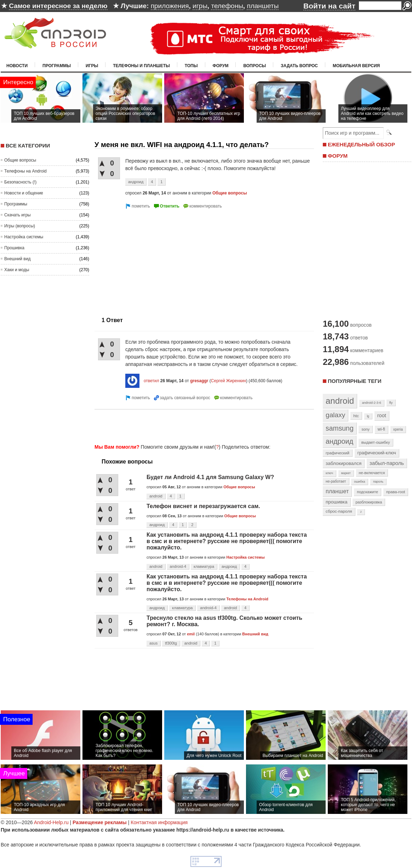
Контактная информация (159, 822)
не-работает (336, 481)
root (382, 415)
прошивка (337, 502)
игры (200, 6)
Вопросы (254, 66)
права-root (396, 492)
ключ (329, 473)
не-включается (372, 473)
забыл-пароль (387, 463)
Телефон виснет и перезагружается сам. (203, 506)
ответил (151, 381)
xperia (398, 429)
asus (153, 643)
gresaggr (199, 381)
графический (337, 453)
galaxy (335, 415)
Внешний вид (17, 259)
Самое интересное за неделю (58, 6)
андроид (136, 182)
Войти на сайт (329, 6)
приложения (170, 6)
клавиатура (204, 566)
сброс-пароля (339, 511)
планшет (337, 491)
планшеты (263, 6)
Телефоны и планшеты (141, 66)
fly (391, 403)
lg (368, 416)
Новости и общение (24, 193)
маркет (346, 473)
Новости (17, 66)
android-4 (178, 566)
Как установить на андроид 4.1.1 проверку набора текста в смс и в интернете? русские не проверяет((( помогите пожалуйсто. (227, 541)
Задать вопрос (299, 66)
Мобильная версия (356, 66)
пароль (378, 482)
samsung (340, 428)
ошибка (359, 482)
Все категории (28, 145)
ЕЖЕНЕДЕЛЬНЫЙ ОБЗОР (361, 144)
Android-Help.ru (51, 822)
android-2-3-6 (372, 403)
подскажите (367, 492)
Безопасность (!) (20, 182)
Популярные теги (354, 381)
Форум (221, 66)
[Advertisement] (154, 260)
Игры (92, 66)
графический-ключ (377, 453)
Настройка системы (24, 237)
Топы (191, 66)
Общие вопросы (20, 160)
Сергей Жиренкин (228, 381)
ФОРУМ (338, 156)
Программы (57, 66)
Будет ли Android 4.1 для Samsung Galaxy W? (210, 477)
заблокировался (344, 463)
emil (191, 634)
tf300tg (171, 643)
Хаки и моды (17, 270)
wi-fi (381, 429)
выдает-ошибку (376, 442)
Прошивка (14, 248)
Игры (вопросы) (20, 226)
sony (365, 429)
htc (356, 416)
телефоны (227, 6)
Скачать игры (18, 215)
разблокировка (369, 502)
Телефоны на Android (25, 171)
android (156, 496)
